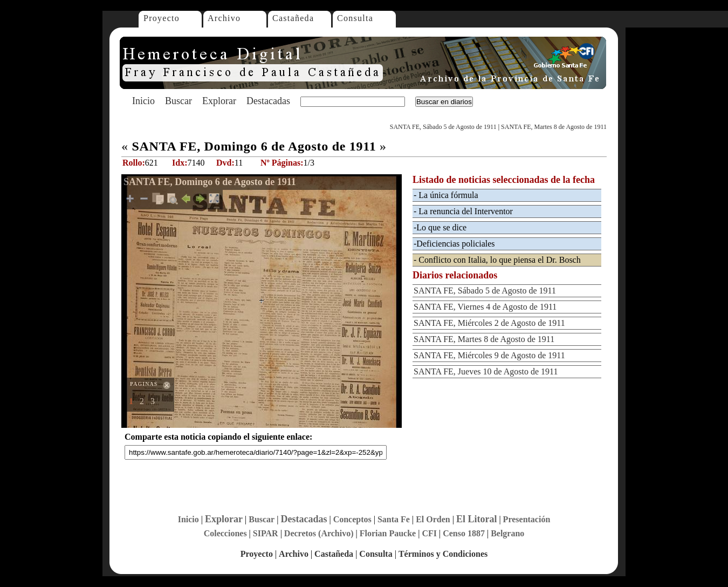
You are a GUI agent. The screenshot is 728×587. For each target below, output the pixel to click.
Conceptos (352, 519)
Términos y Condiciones (443, 554)
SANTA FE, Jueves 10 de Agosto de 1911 (486, 371)
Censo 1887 (464, 533)
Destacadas (268, 101)
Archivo (224, 18)
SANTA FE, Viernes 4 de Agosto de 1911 (485, 307)
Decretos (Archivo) (319, 533)
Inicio (143, 101)
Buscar (178, 101)
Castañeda (293, 18)
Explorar (219, 101)
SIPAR (266, 533)
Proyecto (162, 18)
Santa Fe (394, 519)
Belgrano (507, 533)
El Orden (433, 519)
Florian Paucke (388, 533)
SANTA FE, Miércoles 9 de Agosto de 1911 (489, 355)
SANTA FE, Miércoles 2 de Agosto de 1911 (489, 323)
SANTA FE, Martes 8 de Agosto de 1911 (554, 127)
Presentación (527, 519)
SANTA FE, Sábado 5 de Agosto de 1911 (443, 127)
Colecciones (225, 533)
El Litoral (477, 519)
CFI (429, 533)
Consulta (355, 18)
